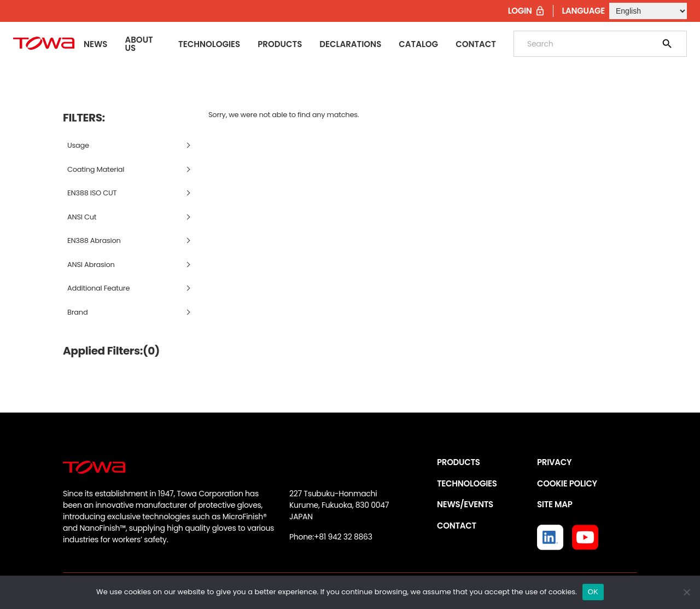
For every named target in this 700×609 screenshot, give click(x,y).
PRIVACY (554, 462)
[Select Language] (648, 11)
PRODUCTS (459, 462)
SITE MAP (555, 504)
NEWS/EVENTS (465, 504)
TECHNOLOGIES (467, 483)
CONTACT (457, 526)
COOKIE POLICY (567, 483)
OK (593, 592)
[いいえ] (686, 592)
